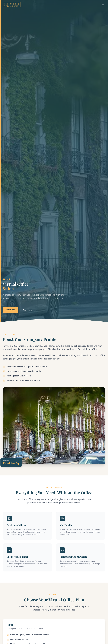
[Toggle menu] (103, 5)
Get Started (10, 310)
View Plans (28, 310)
